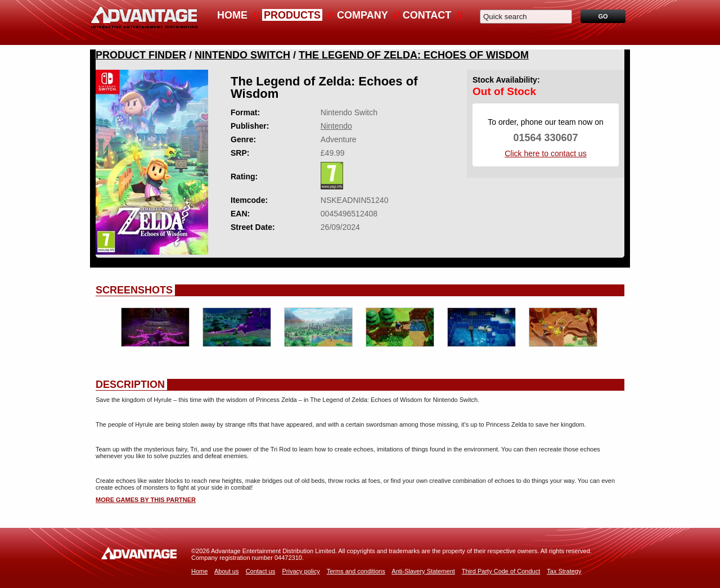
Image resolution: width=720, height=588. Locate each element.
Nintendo (336, 126)
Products (292, 15)
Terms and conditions (356, 571)
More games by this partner (146, 500)
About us (226, 571)
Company (363, 15)
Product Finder (141, 55)
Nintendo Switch (242, 55)
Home (232, 15)
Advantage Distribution (144, 23)
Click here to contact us (546, 153)
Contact (427, 15)
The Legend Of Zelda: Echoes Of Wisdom (414, 55)
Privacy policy (301, 571)
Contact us (261, 571)
